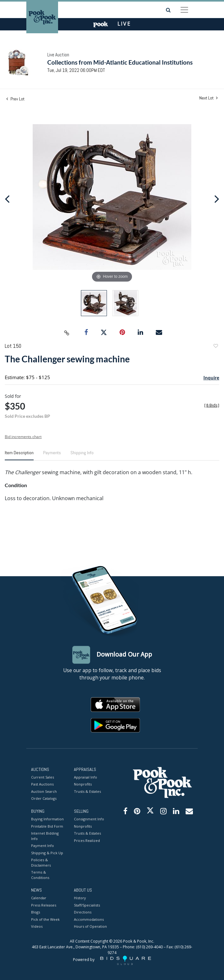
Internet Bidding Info (45, 836)
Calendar (39, 898)
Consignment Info (89, 819)
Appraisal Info (86, 777)
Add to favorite (215, 347)
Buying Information (47, 819)
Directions (83, 912)
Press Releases (44, 905)
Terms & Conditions (40, 875)
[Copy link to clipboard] (67, 333)
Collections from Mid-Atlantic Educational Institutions (120, 62)
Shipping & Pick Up (47, 853)
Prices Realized (87, 840)
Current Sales (43, 777)
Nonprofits (83, 784)
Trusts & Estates (87, 791)
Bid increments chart (23, 437)
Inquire (211, 378)
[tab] (19, 455)
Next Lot (208, 98)
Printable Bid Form (47, 826)
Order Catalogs (44, 799)
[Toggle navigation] (184, 10)
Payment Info (43, 846)
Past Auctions (42, 784)
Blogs (36, 912)
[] (212, 405)
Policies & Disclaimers (41, 863)
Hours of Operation (90, 927)
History (80, 898)
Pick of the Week (45, 919)
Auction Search (44, 791)
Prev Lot (15, 99)
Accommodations (89, 919)
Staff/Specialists (87, 905)
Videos (37, 927)
